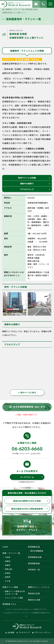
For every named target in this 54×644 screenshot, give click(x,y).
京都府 (8, 565)
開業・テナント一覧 (11, 553)
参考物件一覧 (34, 570)
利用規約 (36, 613)
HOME (5, 547)
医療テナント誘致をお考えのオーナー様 (15, 593)
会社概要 (10, 632)
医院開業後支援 (35, 557)
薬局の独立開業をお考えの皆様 (31, 501)
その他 (8, 581)
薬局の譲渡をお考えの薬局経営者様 (30, 509)
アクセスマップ (35, 189)
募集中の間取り (35, 183)
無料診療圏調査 (37, 551)
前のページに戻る (27, 392)
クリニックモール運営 (14, 598)
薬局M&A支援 (34, 600)
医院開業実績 (34, 563)
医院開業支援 (34, 547)
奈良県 (8, 573)
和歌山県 (9, 569)
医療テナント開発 (10, 587)
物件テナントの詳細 (34, 178)
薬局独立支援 (34, 593)
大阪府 (8, 557)
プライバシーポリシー (21, 613)
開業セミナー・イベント (39, 587)
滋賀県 (8, 577)
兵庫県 (8, 561)
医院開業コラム (9, 604)
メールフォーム (31, 477)
